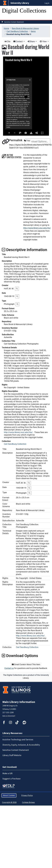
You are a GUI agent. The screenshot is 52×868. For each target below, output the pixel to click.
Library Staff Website (12, 755)
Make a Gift (7, 773)
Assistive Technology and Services (18, 740)
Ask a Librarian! (9, 716)
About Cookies (9, 795)
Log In (47, 3)
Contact (18, 41)
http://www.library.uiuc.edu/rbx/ (37, 228)
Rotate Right (20, 133)
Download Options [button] (20, 656)
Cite (8, 41)
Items (33, 31)
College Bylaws (28, 802)
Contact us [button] (9, 668)
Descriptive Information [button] (24, 250)
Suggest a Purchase (11, 779)
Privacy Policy (27, 795)
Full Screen (42, 133)
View (43, 41)
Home (6, 28)
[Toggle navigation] (5, 17)
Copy (27, 141)
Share (31, 41)
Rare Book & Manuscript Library (25, 28)
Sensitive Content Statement (14, 22)
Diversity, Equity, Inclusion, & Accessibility (21, 745)
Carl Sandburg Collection (17, 31)
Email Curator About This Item (26, 664)
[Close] (30, 84)
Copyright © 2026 (9, 802)
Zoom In (9, 133)
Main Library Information (19, 702)
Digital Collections (24, 11)
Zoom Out (15, 133)
